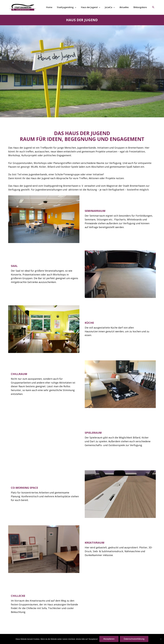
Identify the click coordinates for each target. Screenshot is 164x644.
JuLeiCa (113, 7)
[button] (80, 7)
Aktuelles (126, 7)
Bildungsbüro (141, 7)
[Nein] (161, 639)
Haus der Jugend (95, 7)
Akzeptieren (109, 639)
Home (56, 7)
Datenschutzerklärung (134, 639)
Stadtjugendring (72, 7)
